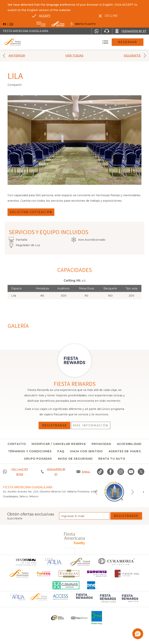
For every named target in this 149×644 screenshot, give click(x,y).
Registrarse (126, 516)
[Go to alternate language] (41, 16)
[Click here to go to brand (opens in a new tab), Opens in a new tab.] (44, 574)
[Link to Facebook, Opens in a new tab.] (110, 472)
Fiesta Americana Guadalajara (26, 31)
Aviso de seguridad (75, 459)
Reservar (128, 42)
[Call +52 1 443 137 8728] (17, 472)
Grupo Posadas (38, 459)
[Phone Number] (107, 31)
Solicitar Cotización (31, 212)
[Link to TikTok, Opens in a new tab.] (100, 472)
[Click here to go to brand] (26, 562)
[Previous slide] (96, 492)
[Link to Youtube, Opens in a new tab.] (131, 472)
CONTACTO (17, 444)
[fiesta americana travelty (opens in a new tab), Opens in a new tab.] (75, 539)
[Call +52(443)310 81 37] (131, 31)
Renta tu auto (112, 459)
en (11, 24)
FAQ (61, 451)
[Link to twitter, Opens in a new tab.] (141, 472)
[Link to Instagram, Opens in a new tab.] (121, 472)
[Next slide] (133, 492)
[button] (138, 634)
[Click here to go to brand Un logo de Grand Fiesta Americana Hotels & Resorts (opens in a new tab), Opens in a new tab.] (80, 562)
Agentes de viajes (125, 451)
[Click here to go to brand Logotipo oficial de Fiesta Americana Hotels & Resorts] (19, 574)
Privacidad (101, 444)
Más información (91, 425)
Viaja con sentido (86, 451)
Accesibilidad (129, 444)
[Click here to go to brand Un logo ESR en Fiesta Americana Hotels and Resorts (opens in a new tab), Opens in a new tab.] (57, 618)
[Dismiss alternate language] (108, 16)
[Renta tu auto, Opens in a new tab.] (83, 24)
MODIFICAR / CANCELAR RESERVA (59, 444)
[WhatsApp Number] (97, 31)
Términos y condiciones (30, 451)
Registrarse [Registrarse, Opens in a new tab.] (55, 425)
